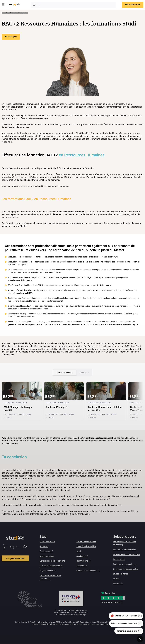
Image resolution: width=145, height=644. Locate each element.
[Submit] (35, 5)
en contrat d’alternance (129, 174)
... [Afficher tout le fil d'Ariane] (3, 13)
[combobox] (74, 5)
